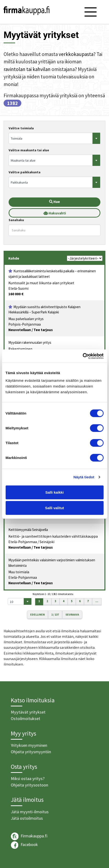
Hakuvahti (55, 213)
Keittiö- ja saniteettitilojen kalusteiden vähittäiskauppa (53, 536)
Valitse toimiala (21, 128)
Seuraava (72, 614)
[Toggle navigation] (91, 12)
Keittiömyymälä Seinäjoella (28, 530)
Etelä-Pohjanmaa (23, 542)
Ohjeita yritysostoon (29, 785)
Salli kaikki (54, 492)
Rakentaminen (20, 349)
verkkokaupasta (76, 54)
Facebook (24, 845)
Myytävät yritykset (28, 712)
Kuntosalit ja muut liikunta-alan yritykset (41, 283)
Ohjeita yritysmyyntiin (31, 752)
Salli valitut (54, 508)
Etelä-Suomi (18, 288)
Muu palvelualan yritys (26, 319)
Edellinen (37, 614)
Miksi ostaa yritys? (28, 778)
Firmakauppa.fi (29, 836)
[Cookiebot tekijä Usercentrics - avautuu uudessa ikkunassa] (83, 356)
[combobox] (54, 138)
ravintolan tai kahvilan (27, 69)
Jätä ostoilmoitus (27, 818)
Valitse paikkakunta (25, 172)
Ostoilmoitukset (26, 718)
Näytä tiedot (84, 477)
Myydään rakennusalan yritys (30, 342)
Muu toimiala (19, 572)
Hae (54, 202)
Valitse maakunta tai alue (29, 150)
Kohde (14, 258)
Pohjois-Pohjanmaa (25, 324)
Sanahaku (16, 220)
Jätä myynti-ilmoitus (30, 812)
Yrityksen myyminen (29, 745)
